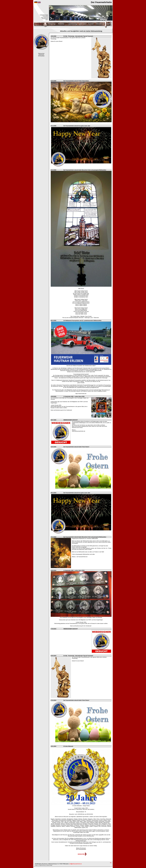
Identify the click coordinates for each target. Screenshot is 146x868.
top (111, 863)
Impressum (41, 55)
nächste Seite (82, 854)
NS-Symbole (41, 56)
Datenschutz (41, 53)
